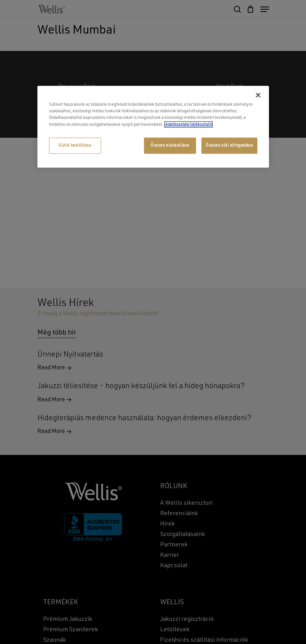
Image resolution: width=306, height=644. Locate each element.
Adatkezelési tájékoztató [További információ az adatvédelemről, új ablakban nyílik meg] (189, 124)
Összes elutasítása (170, 145)
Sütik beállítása (75, 145)
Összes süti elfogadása (229, 145)
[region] (153, 127)
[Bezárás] (258, 95)
